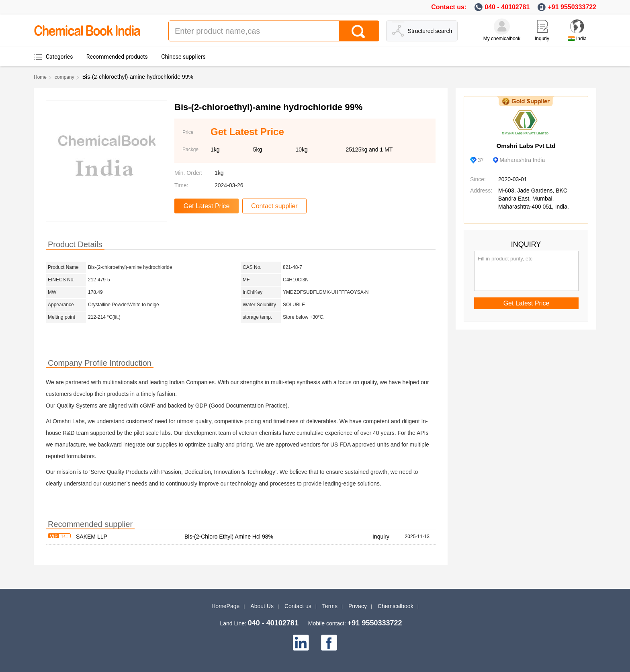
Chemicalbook (396, 606)
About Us (262, 606)
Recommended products (117, 57)
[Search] (359, 31)
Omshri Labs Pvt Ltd (526, 146)
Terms (330, 606)
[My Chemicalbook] (502, 27)
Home (40, 77)
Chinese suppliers (183, 57)
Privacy (358, 606)
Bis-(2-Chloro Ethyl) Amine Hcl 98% (229, 537)
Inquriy (542, 39)
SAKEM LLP (92, 537)
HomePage (225, 606)
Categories (59, 57)
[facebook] (329, 643)
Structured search (430, 31)
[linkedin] (301, 643)
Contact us (298, 606)
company (64, 77)
